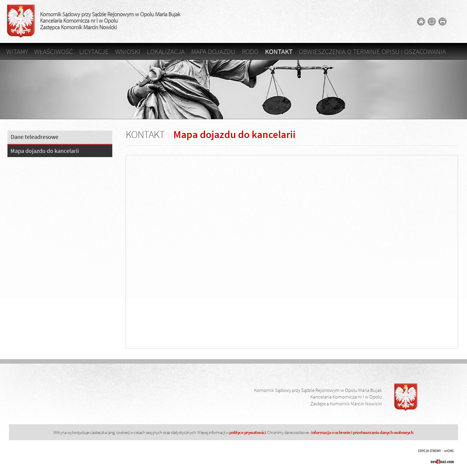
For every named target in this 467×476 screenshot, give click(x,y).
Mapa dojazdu (213, 51)
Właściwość (53, 51)
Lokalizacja (166, 51)
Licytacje (94, 51)
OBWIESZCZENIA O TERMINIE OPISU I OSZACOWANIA (372, 51)
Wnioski (128, 51)
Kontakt (279, 51)
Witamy (17, 51)
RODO (250, 51)
